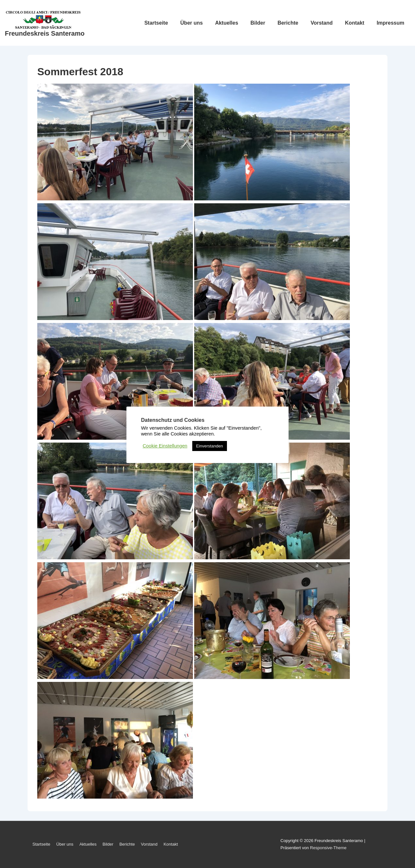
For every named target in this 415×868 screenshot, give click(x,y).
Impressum (391, 23)
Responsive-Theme (328, 848)
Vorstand (322, 23)
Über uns (191, 23)
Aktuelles (226, 23)
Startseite (156, 23)
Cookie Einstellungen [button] (165, 446)
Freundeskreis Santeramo (45, 33)
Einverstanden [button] (210, 446)
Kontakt (355, 23)
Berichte (288, 23)
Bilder (258, 23)
